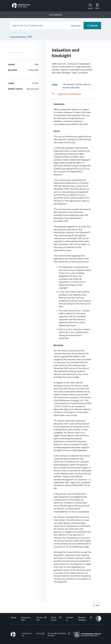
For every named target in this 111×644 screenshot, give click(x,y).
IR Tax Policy (54, 619)
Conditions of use (27, 635)
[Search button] (92, 26)
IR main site (40, 619)
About (14, 618)
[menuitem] (13, 619)
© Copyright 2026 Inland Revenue (57, 635)
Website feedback (82, 619)
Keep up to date (26, 619)
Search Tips (76, 26)
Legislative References (69, 94)
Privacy (39, 634)
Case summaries (18, 37)
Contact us (70, 619)
